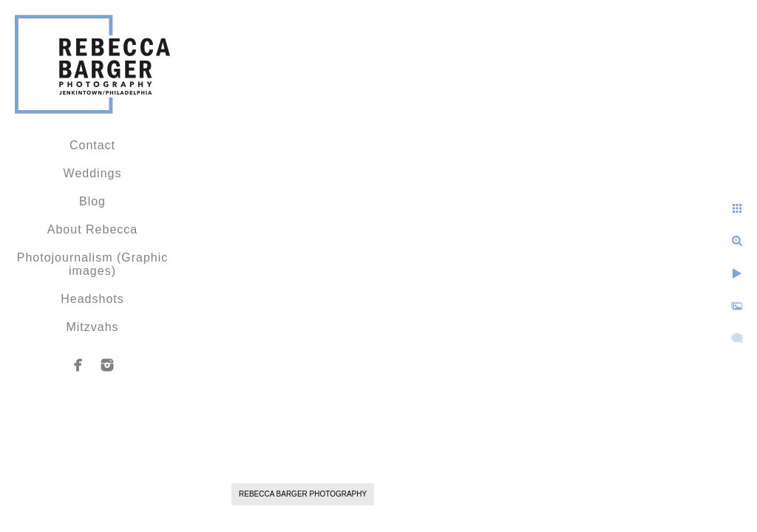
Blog (92, 201)
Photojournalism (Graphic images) (93, 264)
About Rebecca (92, 229)
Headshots (92, 299)
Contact (92, 145)
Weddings (93, 173)
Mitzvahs (92, 327)
